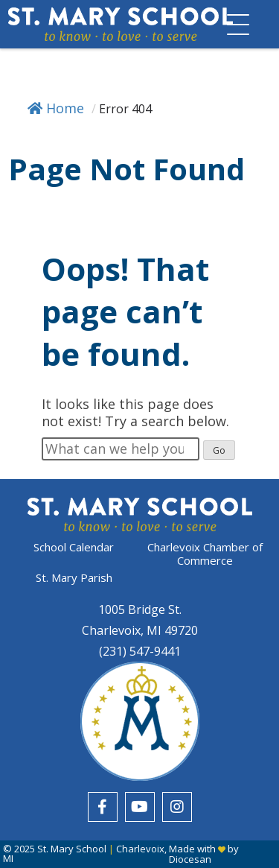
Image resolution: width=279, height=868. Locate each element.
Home (56, 108)
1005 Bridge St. (140, 609)
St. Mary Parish (74, 577)
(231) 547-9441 (140, 651)
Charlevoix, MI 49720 (140, 630)
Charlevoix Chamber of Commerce (205, 554)
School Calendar (74, 547)
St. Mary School (72, 849)
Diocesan (190, 859)
